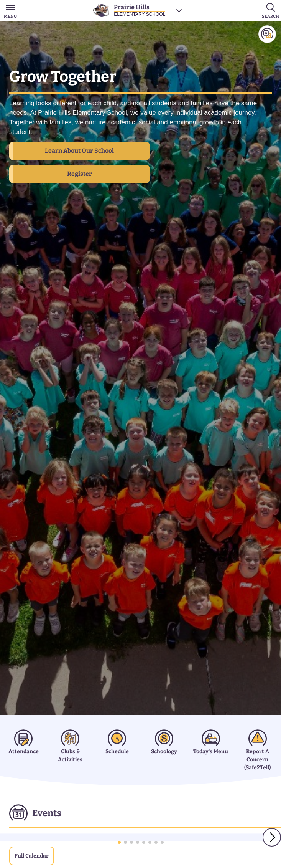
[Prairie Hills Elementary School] (129, 10)
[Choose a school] (179, 10)
